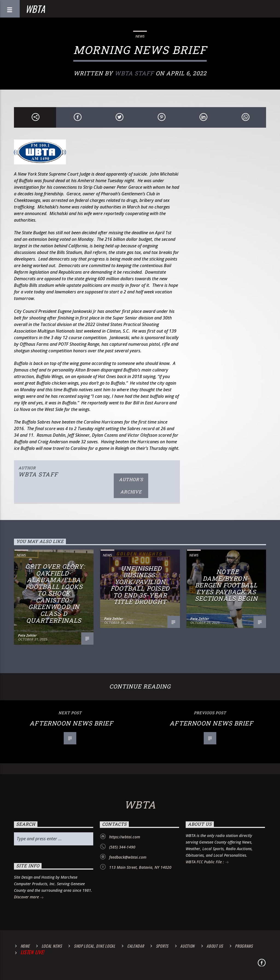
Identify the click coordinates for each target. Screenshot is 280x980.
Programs (244, 946)
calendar (136, 946)
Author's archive (131, 485)
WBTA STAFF (134, 73)
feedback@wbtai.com (128, 857)
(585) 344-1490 (122, 847)
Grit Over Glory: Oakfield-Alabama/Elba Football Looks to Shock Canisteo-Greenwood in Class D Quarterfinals (55, 593)
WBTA (35, 9)
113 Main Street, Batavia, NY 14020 (140, 867)
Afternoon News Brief (71, 723)
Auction (187, 946)
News (140, 36)
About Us (215, 946)
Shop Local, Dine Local (95, 946)
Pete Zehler (27, 635)
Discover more (29, 897)
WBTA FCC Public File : (207, 862)
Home (25, 946)
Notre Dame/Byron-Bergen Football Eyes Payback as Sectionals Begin (226, 585)
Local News (52, 946)
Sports (162, 946)
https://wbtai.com (125, 837)
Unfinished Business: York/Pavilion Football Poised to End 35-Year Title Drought (140, 585)
